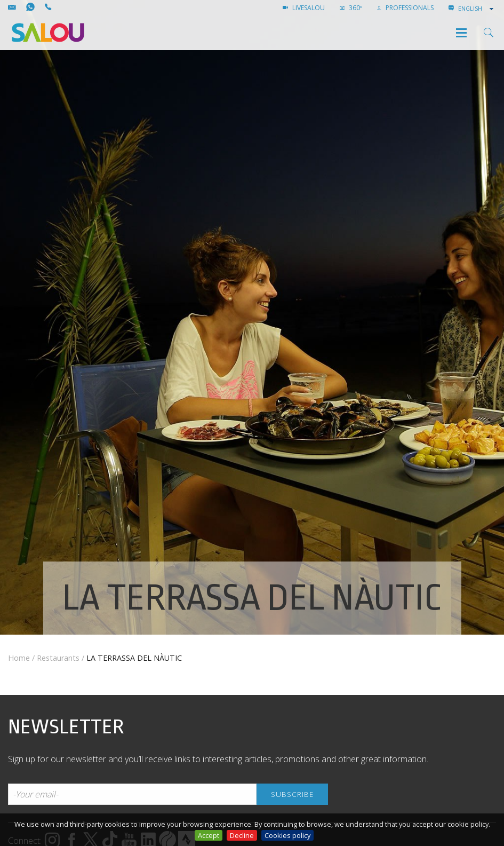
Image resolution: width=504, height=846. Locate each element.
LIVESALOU (304, 8)
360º (351, 8)
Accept (209, 835)
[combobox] (477, 9)
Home (19, 658)
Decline (242, 835)
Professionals (405, 8)
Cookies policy (287, 835)
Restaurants (58, 658)
